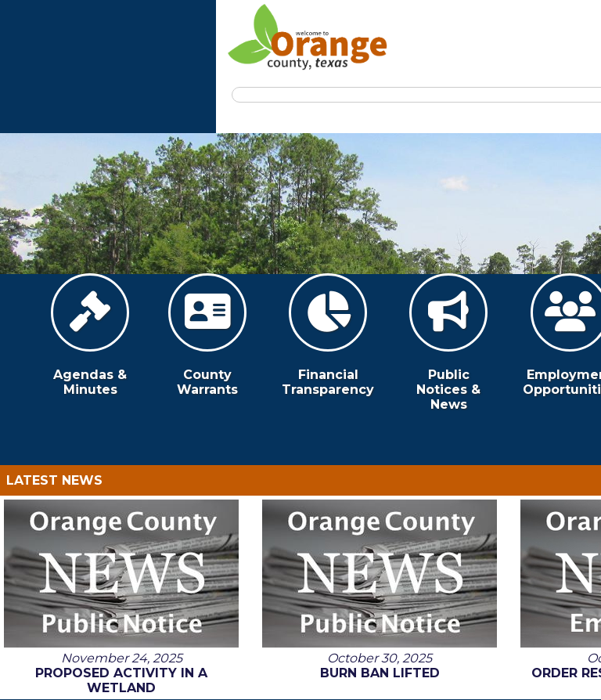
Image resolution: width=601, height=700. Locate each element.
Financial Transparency (328, 335)
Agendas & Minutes (90, 335)
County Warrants (207, 335)
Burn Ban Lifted (380, 673)
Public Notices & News (448, 343)
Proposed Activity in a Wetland (121, 680)
